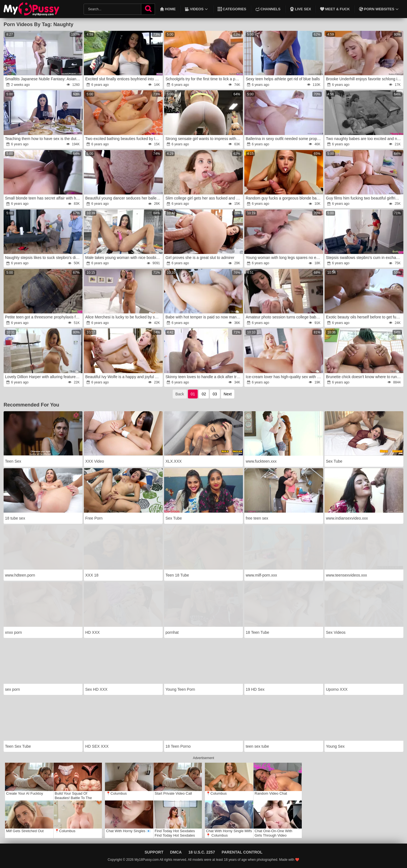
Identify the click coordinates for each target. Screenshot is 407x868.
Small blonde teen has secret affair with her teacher (43, 198)
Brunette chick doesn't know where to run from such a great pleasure (364, 377)
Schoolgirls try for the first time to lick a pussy (204, 79)
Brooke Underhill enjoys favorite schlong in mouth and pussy (364, 79)
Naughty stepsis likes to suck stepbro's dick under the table (43, 258)
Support (154, 852)
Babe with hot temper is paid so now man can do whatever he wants (204, 317)
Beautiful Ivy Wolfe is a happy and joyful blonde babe (124, 377)
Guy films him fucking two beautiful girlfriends (364, 198)
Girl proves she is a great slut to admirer (200, 258)
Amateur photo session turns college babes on (284, 317)
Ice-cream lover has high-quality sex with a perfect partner (284, 377)
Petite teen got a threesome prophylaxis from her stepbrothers (43, 317)
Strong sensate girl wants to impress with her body (204, 139)
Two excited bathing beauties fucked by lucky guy (124, 139)
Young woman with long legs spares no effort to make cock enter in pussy (284, 258)
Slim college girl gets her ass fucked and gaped (204, 198)
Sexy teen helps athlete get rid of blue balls (283, 79)
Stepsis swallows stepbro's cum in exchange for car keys (364, 258)
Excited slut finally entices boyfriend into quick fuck (124, 79)
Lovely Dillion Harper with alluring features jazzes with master (43, 377)
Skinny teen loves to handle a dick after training (204, 377)
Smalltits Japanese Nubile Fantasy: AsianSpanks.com (43, 79)
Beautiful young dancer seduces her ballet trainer (124, 198)
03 (215, 394)
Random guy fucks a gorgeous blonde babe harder (284, 198)
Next (228, 394)
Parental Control (242, 852)
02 (204, 394)
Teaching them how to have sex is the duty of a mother (43, 139)
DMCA (176, 852)
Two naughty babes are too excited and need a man (364, 139)
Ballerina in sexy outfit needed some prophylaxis (284, 139)
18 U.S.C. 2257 (202, 852)
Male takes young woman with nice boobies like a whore (124, 258)
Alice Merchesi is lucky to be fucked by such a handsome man (124, 317)
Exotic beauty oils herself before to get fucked (364, 317)
